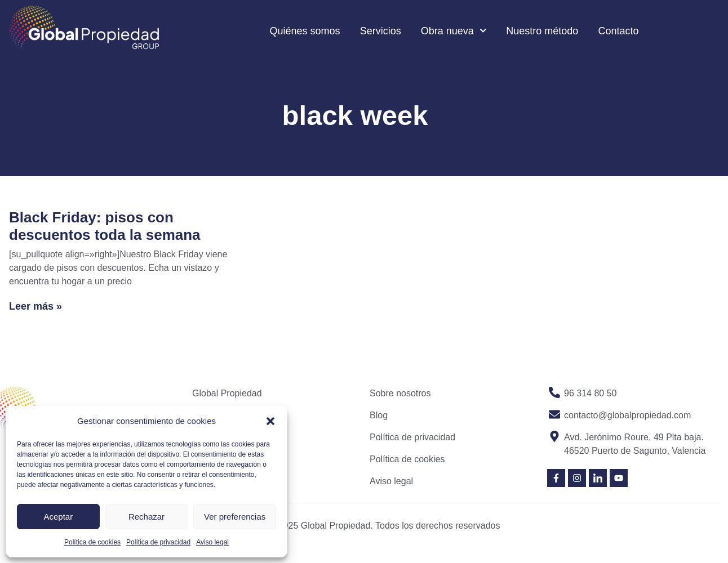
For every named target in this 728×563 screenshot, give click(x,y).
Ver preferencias (235, 517)
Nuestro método (542, 31)
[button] (270, 421)
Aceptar (58, 517)
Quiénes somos (305, 31)
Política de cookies (92, 542)
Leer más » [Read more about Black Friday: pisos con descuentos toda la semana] (35, 306)
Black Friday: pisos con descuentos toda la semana (105, 226)
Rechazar (147, 517)
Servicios (381, 31)
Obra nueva (454, 31)
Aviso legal (212, 542)
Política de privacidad (158, 542)
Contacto (618, 31)
